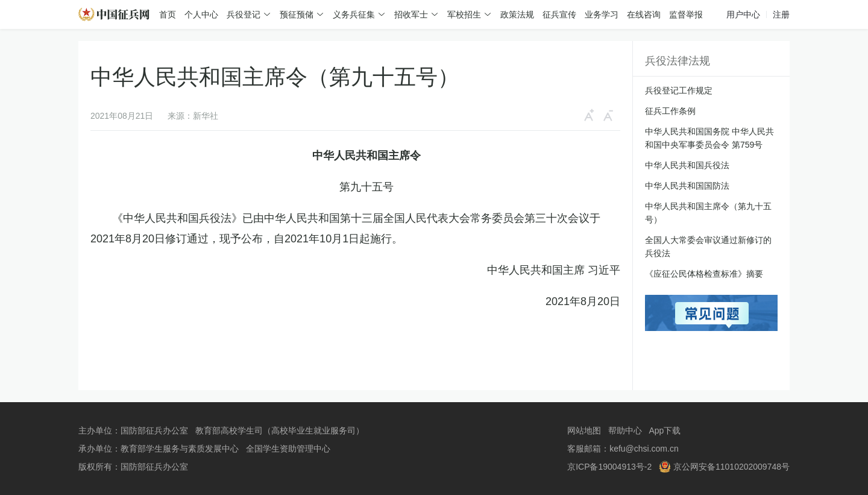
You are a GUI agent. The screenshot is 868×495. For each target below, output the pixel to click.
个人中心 (201, 14)
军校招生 (464, 14)
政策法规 (517, 14)
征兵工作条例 (670, 111)
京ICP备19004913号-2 (609, 467)
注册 (781, 14)
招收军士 (411, 14)
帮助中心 (625, 430)
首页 (168, 14)
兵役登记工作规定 (679, 90)
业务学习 (602, 14)
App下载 (665, 430)
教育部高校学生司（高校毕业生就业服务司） (280, 430)
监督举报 (686, 14)
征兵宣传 (559, 14)
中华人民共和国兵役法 (687, 165)
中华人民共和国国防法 (687, 186)
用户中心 (743, 14)
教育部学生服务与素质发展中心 (180, 449)
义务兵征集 (354, 14)
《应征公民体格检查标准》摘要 (704, 274)
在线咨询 (644, 14)
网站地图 (584, 430)
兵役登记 (244, 14)
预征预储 (297, 14)
